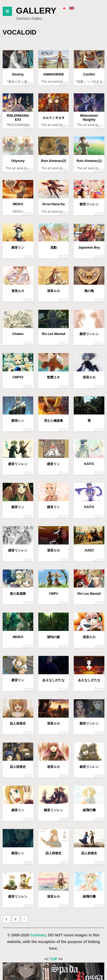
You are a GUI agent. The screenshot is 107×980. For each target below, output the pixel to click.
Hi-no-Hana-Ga (53, 204)
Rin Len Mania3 (89, 594)
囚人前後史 (18, 723)
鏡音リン (18, 248)
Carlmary (38, 935)
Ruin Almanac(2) (53, 161)
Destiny (18, 74)
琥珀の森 (53, 637)
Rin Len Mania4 (53, 334)
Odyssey (18, 161)
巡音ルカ (18, 291)
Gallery (36, 11)
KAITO (89, 464)
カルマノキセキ (53, 118)
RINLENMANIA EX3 (18, 118)
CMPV (54, 594)
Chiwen (18, 334)
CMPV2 (18, 377)
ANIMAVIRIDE (53, 74)
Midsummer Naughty (89, 118)
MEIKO (18, 204)
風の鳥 (89, 291)
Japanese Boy (89, 248)
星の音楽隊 (18, 594)
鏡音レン (18, 421)
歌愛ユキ (53, 377)
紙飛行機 (89, 810)
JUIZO (89, 550)
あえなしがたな (53, 680)
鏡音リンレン (89, 204)
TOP (53, 959)
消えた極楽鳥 (53, 421)
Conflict (89, 74)
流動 (53, 248)
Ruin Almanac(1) (89, 161)
